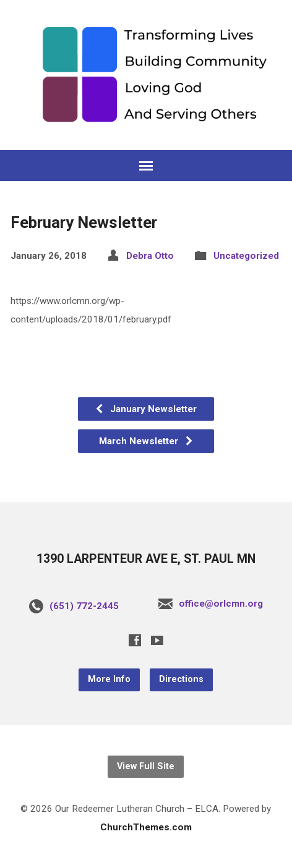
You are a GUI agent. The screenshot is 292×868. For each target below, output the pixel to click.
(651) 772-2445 (84, 606)
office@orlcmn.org (221, 604)
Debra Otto (150, 256)
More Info (109, 679)
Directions (181, 679)
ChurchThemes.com (146, 827)
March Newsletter (146, 441)
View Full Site (146, 766)
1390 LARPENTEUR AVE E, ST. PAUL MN (146, 559)
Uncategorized (246, 256)
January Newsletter (146, 409)
